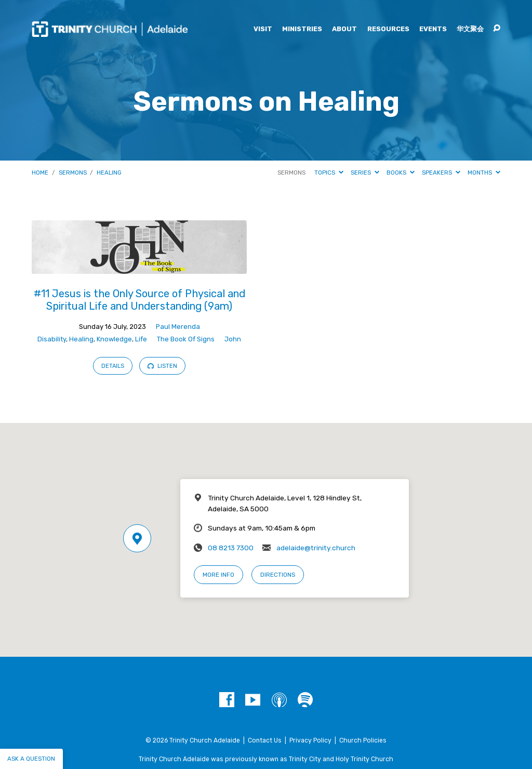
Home (40, 173)
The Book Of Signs (186, 339)
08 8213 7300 (231, 548)
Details (113, 366)
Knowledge (114, 339)
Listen (162, 366)
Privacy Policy (310, 740)
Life (141, 339)
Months (484, 173)
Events (433, 29)
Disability (52, 339)
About (344, 29)
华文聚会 (470, 29)
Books (401, 173)
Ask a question (31, 759)
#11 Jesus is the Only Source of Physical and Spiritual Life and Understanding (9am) (139, 300)
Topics (329, 173)
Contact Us (265, 740)
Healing (109, 173)
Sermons (73, 173)
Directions (278, 575)
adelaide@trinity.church (316, 548)
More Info (218, 575)
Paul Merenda (178, 327)
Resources (388, 29)
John (233, 339)
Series (365, 173)
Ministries (302, 29)
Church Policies (363, 740)
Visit (263, 29)
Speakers (441, 173)
